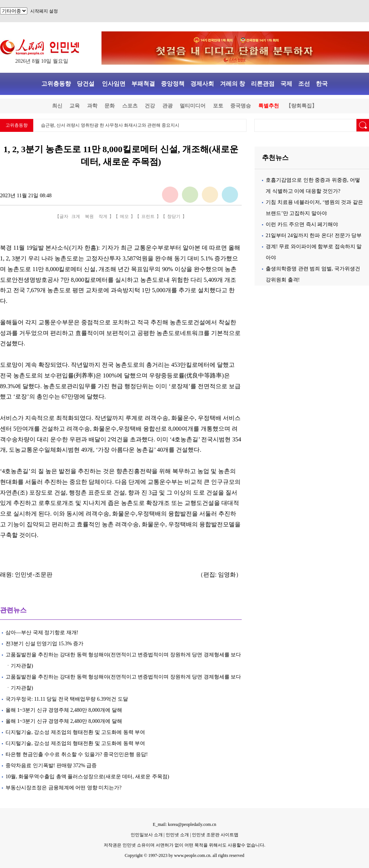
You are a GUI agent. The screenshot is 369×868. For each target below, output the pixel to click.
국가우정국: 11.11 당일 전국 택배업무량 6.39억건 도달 (67, 699)
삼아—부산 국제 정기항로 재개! (42, 633)
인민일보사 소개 (147, 835)
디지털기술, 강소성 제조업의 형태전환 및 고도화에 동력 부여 (75, 732)
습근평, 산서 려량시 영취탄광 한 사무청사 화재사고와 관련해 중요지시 (110, 125)
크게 (76, 216)
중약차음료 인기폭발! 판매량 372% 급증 (51, 766)
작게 (103, 216)
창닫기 (174, 216)
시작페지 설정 (44, 11)
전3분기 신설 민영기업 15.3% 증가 (44, 644)
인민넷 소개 (177, 835)
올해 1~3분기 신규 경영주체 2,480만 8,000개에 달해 (64, 710)
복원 (89, 216)
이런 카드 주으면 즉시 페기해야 (302, 224)
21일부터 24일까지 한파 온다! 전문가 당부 (314, 235)
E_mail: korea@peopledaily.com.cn (184, 824)
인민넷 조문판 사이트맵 (215, 835)
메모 (124, 216)
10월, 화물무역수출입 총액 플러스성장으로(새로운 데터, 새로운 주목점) (87, 777)
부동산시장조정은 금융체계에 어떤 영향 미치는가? (63, 788)
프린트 (148, 216)
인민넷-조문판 (33, 575)
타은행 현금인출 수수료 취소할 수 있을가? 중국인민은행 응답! (77, 754)
